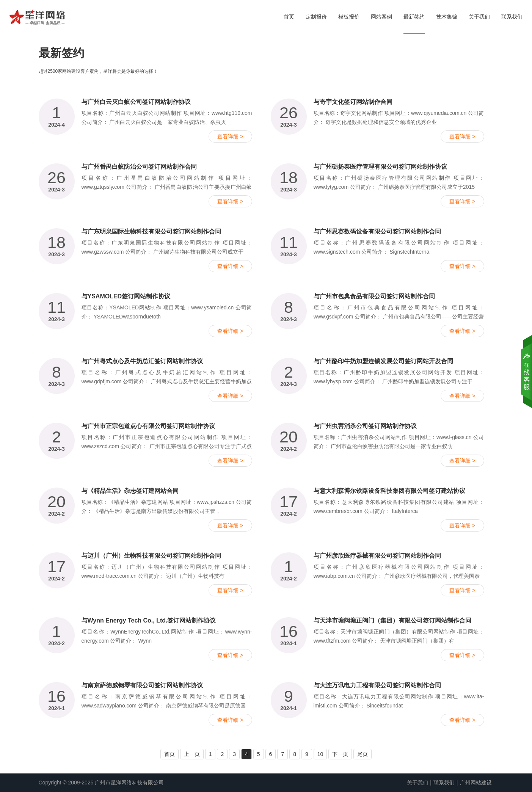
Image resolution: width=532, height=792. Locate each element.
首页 (289, 17)
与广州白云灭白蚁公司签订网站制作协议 (136, 102)
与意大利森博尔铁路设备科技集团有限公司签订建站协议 (389, 491)
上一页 (192, 754)
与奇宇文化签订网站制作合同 (353, 102)
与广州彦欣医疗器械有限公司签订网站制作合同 (377, 556)
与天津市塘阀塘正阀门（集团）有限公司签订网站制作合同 (392, 620)
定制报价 (316, 17)
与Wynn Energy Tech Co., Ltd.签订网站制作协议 (149, 620)
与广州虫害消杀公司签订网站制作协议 (365, 426)
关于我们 (479, 17)
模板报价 (349, 17)
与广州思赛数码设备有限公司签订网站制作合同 (377, 231)
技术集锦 (447, 17)
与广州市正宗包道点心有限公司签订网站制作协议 (148, 426)
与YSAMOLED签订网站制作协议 (126, 296)
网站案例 (381, 17)
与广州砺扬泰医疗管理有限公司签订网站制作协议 (380, 167)
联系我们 (512, 17)
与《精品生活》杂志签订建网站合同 (130, 491)
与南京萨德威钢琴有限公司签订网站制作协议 (142, 685)
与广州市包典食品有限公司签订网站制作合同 (374, 296)
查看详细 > (230, 136)
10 (320, 754)
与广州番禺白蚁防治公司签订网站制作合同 (139, 167)
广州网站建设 (476, 783)
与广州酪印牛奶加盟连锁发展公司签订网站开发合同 (383, 361)
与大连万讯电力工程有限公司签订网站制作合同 (377, 685)
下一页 (340, 754)
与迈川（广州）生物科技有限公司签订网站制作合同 (151, 556)
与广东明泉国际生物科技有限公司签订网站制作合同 (151, 231)
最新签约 (414, 17)
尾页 (363, 754)
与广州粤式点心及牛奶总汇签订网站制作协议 (142, 361)
